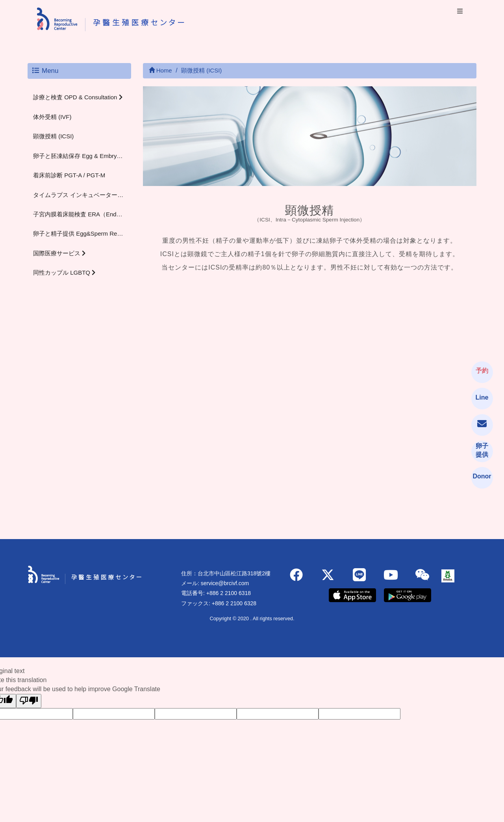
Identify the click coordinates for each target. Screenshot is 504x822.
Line (482, 397)
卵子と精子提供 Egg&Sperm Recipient (82, 233)
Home (160, 70)
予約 (482, 371)
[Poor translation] (29, 701)
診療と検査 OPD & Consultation (78, 97)
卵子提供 (482, 450)
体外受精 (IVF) (52, 117)
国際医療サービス (59, 253)
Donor (481, 476)
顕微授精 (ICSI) (53, 136)
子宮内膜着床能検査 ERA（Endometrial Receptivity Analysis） (82, 214)
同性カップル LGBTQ (64, 272)
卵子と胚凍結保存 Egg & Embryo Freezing (82, 156)
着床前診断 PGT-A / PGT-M (69, 175)
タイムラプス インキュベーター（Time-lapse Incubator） (82, 195)
